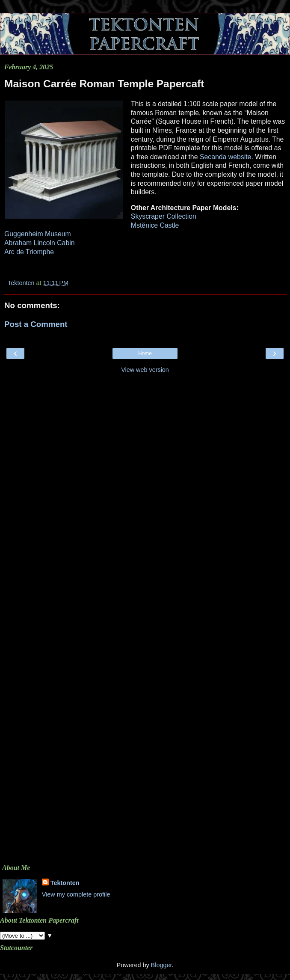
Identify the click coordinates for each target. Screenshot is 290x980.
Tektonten (65, 883)
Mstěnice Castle (155, 225)
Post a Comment (36, 324)
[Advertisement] (145, 438)
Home (145, 353)
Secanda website (226, 157)
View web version (145, 370)
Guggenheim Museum (38, 234)
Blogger (161, 965)
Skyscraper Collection (164, 216)
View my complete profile (76, 894)
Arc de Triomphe (29, 252)
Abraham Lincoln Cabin (40, 243)
